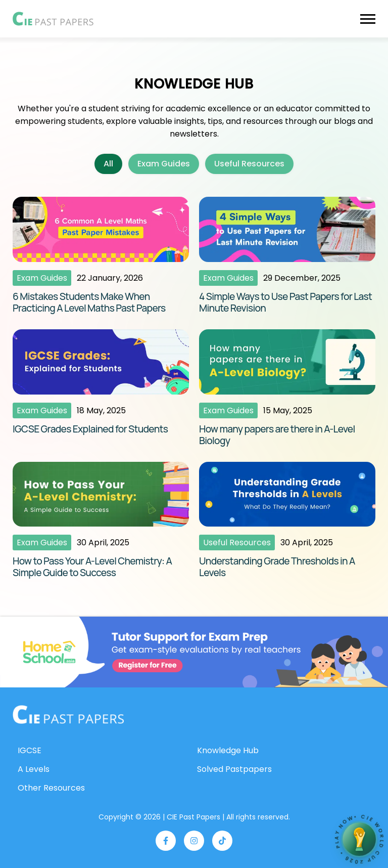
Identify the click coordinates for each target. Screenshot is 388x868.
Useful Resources (249, 164)
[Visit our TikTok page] (222, 841)
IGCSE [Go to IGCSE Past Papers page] (30, 750)
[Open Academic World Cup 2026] (359, 839)
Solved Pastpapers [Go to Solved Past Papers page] (234, 769)
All (108, 164)
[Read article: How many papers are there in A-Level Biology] (287, 388)
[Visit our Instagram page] (194, 841)
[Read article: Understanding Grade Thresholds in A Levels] (287, 520)
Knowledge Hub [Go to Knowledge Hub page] (228, 750)
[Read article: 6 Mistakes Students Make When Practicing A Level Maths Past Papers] (101, 255)
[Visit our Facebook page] (166, 841)
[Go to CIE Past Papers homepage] (53, 19)
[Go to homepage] (68, 715)
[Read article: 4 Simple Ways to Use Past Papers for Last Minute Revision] (287, 255)
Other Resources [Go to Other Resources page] (51, 788)
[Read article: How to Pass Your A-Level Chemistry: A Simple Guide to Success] (101, 520)
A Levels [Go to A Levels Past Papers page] (34, 769)
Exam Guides (164, 164)
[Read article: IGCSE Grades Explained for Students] (101, 388)
